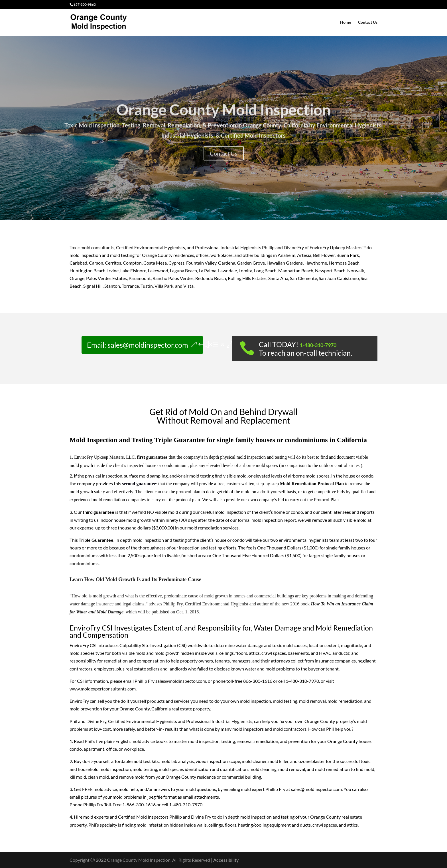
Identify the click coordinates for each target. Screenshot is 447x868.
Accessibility (226, 860)
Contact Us (368, 22)
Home (346, 22)
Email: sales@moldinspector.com (138, 345)
